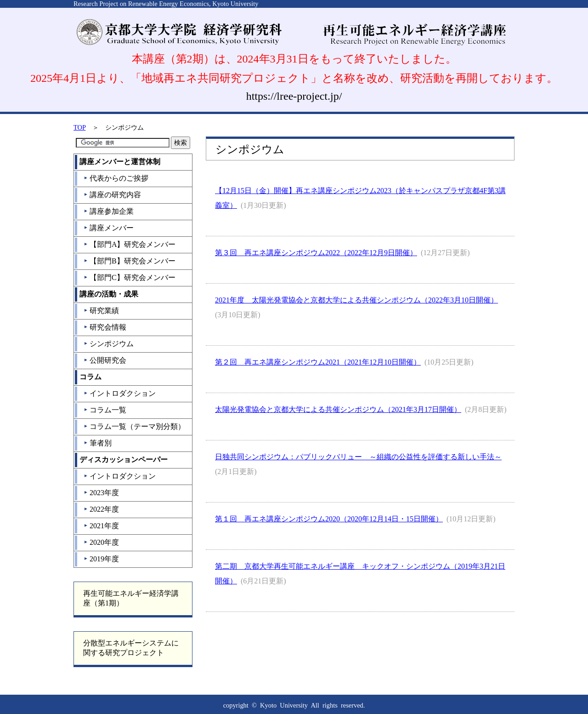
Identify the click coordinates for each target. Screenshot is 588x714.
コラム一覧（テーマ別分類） (134, 426)
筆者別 (98, 443)
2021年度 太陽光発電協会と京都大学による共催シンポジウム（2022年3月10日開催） (356, 300)
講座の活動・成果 (109, 294)
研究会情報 (105, 327)
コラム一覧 (105, 410)
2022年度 (101, 509)
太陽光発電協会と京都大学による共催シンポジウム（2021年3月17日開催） (338, 409)
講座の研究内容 (112, 195)
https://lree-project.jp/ (294, 96)
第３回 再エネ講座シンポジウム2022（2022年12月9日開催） (316, 253)
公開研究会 (105, 360)
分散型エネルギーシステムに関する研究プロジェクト (131, 648)
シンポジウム (109, 344)
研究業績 (101, 311)
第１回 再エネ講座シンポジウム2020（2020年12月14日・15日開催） (329, 519)
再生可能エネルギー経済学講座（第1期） (131, 598)
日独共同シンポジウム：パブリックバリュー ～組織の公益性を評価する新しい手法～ (358, 457)
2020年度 (101, 542)
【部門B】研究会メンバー (130, 261)
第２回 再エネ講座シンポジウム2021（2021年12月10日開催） (318, 362)
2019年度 (101, 559)
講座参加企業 (109, 211)
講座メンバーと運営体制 (120, 162)
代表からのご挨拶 (116, 178)
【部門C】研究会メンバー (130, 277)
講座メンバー (109, 228)
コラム (90, 377)
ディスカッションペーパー (124, 460)
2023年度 (101, 493)
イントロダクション (120, 393)
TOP (79, 127)
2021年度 (101, 526)
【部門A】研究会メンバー (130, 244)
